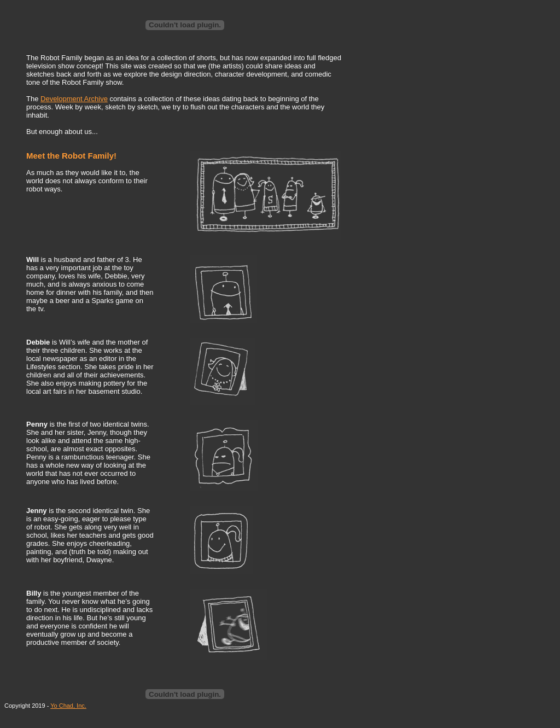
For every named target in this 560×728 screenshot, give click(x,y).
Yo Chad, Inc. (68, 706)
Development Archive (74, 99)
